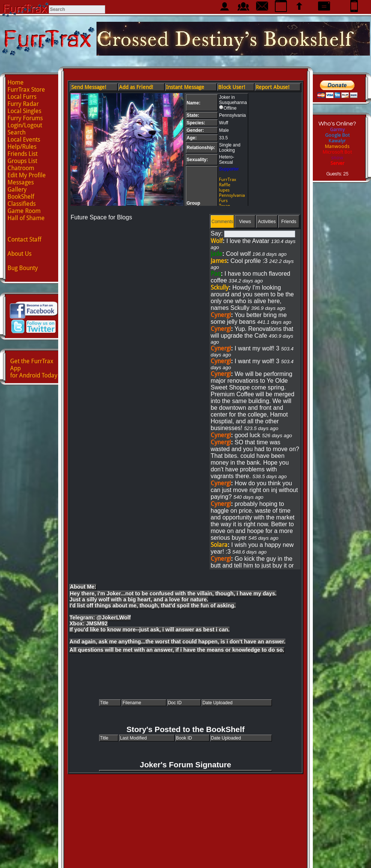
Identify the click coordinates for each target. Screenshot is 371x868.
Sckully (220, 288)
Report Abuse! (273, 87)
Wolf (217, 241)
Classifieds (22, 204)
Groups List (22, 161)
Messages (21, 182)
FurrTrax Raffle (228, 182)
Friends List (23, 154)
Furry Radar (23, 104)
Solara (219, 545)
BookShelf (21, 197)
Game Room (24, 211)
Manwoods (337, 146)
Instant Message (185, 87)
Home (16, 82)
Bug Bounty (23, 268)
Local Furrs (22, 97)
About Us (20, 254)
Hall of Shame (26, 218)
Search (17, 132)
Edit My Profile (27, 175)
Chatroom (21, 168)
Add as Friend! (136, 87)
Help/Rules (22, 147)
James (219, 261)
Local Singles (24, 111)
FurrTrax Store (26, 90)
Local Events (24, 140)
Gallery (17, 189)
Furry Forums (25, 118)
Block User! (232, 87)
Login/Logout (25, 125)
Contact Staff (24, 239)
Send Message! (89, 87)
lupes (224, 190)
